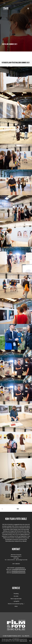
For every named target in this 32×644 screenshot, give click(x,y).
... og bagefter (16, 601)
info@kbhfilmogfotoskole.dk (19, 569)
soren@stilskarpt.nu (20, 568)
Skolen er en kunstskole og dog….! (16, 604)
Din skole (16, 596)
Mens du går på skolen (16, 599)
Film (18, 509)
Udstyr (16, 606)
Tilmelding (16, 594)
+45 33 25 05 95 (11, 560)
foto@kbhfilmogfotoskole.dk (19, 573)
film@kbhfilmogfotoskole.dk (18, 571)
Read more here (23, 641)
